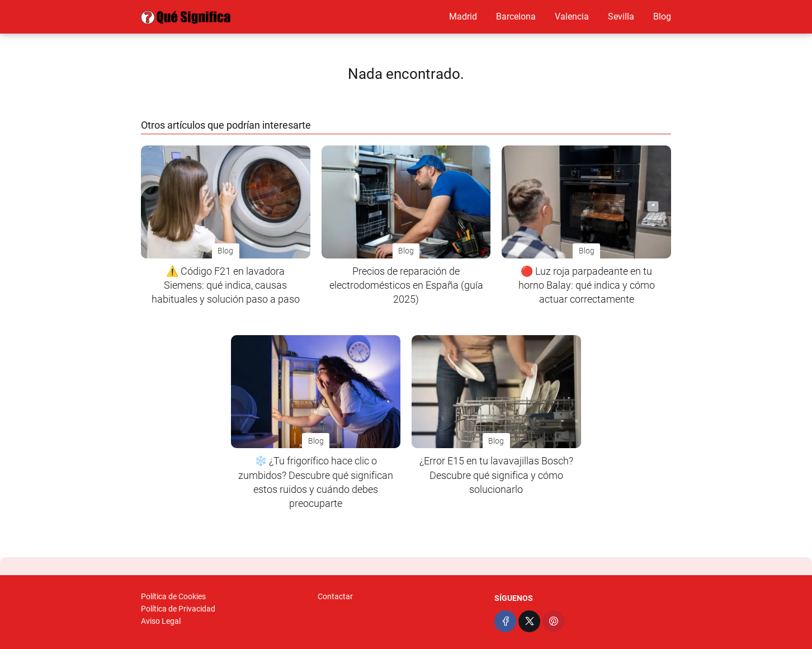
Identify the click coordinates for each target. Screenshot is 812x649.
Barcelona (516, 17)
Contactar (335, 596)
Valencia (572, 17)
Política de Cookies (173, 596)
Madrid (463, 17)
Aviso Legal (161, 621)
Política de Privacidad (178, 609)
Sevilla (621, 17)
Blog (662, 17)
